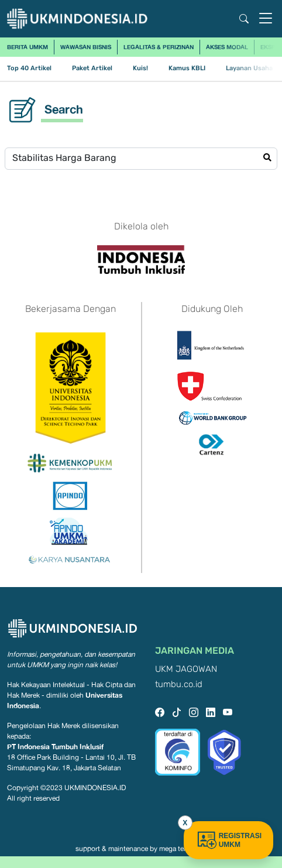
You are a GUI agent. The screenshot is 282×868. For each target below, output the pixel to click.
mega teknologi (183, 849)
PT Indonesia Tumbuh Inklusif (55, 747)
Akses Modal (227, 47)
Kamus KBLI (187, 68)
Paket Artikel (92, 68)
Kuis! (140, 68)
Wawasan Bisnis (86, 47)
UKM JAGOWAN (186, 669)
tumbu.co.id (179, 685)
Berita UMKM (27, 47)
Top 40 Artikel (29, 68)
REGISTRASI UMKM (228, 840)
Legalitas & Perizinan (159, 47)
